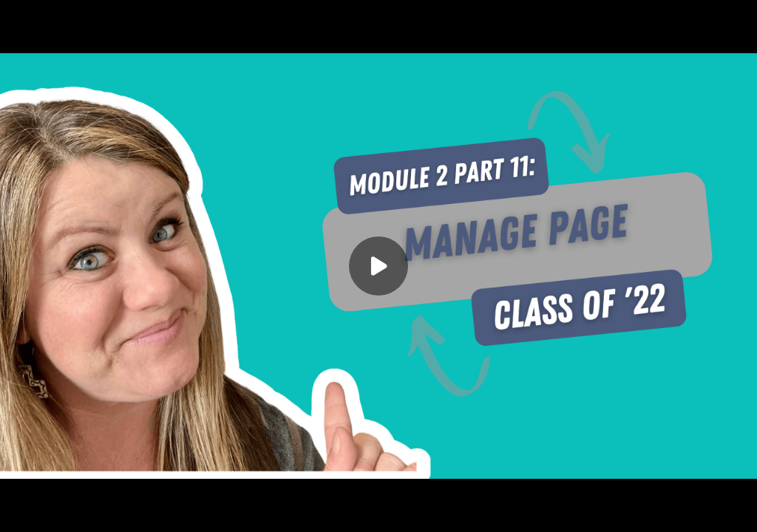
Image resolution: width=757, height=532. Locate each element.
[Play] (378, 266)
